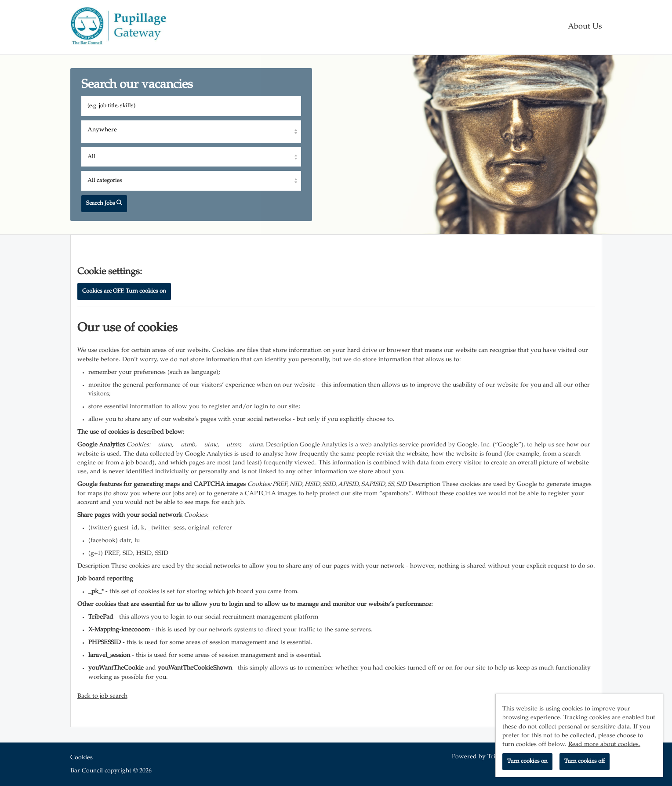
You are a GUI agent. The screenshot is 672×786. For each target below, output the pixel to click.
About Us (585, 27)
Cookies (82, 758)
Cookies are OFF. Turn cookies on (124, 291)
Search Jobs (104, 203)
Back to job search (102, 696)
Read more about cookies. (604, 745)
